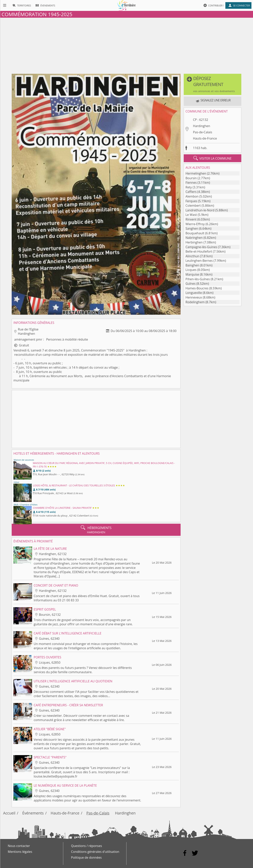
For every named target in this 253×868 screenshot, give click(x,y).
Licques (191, 270)
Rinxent (191, 219)
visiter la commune (213, 158)
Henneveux (194, 297)
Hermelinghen (196, 173)
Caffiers (191, 192)
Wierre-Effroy (195, 224)
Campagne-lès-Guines (201, 247)
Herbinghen (194, 242)
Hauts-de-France (205, 138)
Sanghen (192, 228)
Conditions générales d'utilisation (95, 852)
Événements (33, 813)
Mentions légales (20, 852)
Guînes (191, 284)
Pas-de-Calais (202, 132)
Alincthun (192, 256)
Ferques (191, 201)
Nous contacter (19, 846)
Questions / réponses (87, 846)
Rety (189, 187)
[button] (213, 84)
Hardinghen (201, 126)
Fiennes (191, 183)
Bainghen (192, 265)
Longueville (194, 293)
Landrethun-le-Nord (200, 210)
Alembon (192, 196)
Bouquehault (195, 233)
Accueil (9, 813)
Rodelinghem (195, 302)
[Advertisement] (126, 45)
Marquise (192, 274)
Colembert (193, 206)
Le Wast (191, 215)
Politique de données (86, 857)
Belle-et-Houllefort (199, 251)
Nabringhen (194, 238)
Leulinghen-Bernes (199, 261)
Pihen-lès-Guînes (198, 279)
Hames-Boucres (197, 288)
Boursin (191, 178)
